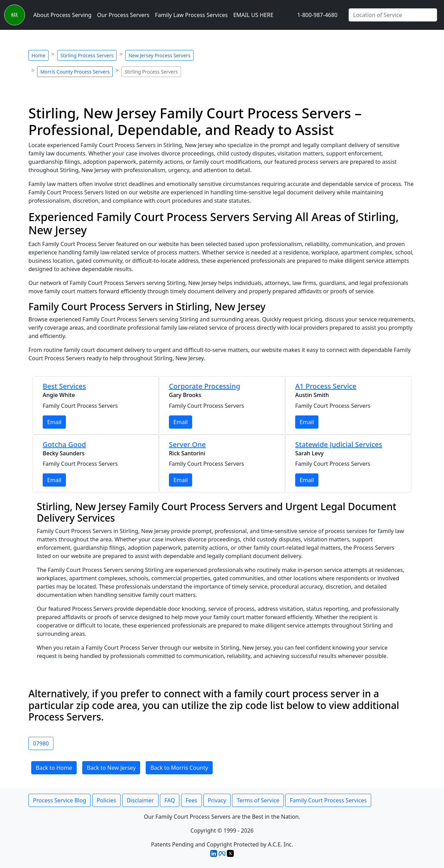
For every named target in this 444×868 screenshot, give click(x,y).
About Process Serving (62, 15)
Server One (187, 444)
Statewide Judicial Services (339, 444)
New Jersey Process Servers (159, 55)
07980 (41, 743)
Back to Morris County (179, 768)
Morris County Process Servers (75, 72)
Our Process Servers (123, 15)
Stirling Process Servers (87, 55)
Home (39, 55)
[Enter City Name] (393, 15)
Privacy (217, 800)
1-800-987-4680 (317, 15)
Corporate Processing (204, 386)
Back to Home (54, 768)
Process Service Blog (59, 800)
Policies (106, 800)
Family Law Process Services (191, 15)
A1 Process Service (326, 386)
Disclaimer (140, 800)
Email (54, 422)
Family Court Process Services (328, 800)
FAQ (170, 800)
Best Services (64, 386)
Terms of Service (258, 800)
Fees (191, 800)
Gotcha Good (64, 444)
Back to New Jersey (111, 768)
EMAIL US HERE (253, 15)
